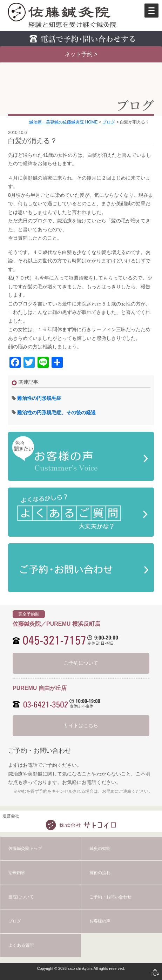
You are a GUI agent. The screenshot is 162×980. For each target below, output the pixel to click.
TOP (155, 974)
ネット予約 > (81, 54)
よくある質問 (21, 945)
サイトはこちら (81, 725)
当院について (21, 897)
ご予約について (81, 663)
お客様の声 (100, 921)
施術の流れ (100, 873)
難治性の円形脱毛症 (39, 398)
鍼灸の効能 (100, 848)
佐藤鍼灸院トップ (25, 848)
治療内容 (17, 873)
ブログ (15, 921)
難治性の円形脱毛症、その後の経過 (56, 412)
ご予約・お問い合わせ (110, 897)
